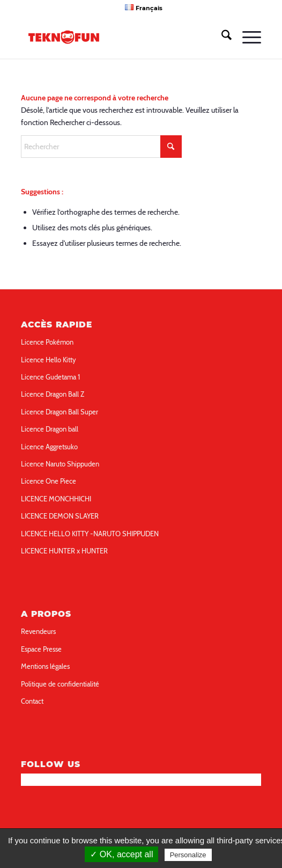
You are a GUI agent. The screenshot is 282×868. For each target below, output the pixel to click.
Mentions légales (45, 666)
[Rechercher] (221, 37)
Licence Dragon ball (50, 429)
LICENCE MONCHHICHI (56, 499)
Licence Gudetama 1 (50, 377)
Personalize (188, 855)
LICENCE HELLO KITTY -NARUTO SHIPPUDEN (90, 534)
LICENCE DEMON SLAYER (60, 516)
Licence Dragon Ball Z (53, 394)
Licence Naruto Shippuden (60, 464)
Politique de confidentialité (60, 684)
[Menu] (246, 37)
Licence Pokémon (47, 342)
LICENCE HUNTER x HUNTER (64, 551)
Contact (32, 701)
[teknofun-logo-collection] (117, 37)
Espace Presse (41, 649)
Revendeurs (38, 631)
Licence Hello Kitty (49, 360)
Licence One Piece (49, 481)
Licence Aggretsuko (49, 447)
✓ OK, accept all (121, 854)
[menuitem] (143, 8)
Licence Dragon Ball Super (60, 412)
